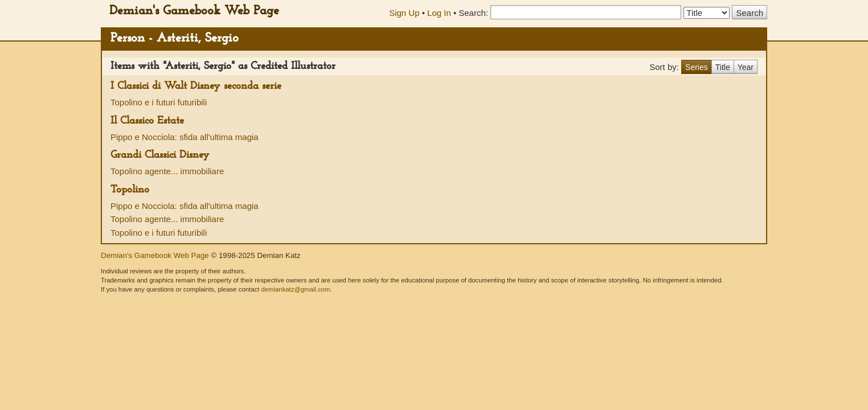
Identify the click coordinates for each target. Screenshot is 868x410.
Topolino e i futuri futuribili (159, 102)
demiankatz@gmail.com (295, 289)
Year (746, 67)
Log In (439, 13)
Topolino (130, 190)
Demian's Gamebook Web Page (194, 11)
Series (697, 67)
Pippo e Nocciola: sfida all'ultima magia (185, 137)
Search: (473, 13)
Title (723, 67)
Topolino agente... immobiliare (167, 171)
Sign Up (404, 13)
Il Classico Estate (147, 121)
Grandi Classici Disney (160, 155)
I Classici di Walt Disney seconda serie (196, 86)
